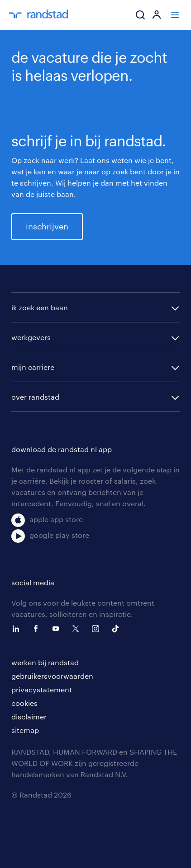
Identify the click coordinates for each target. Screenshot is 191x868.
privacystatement (42, 689)
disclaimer (29, 716)
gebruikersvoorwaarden (52, 676)
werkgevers (31, 337)
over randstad (35, 397)
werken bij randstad (45, 662)
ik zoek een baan (40, 307)
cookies (24, 703)
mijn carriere (33, 367)
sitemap (25, 730)
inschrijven (47, 226)
